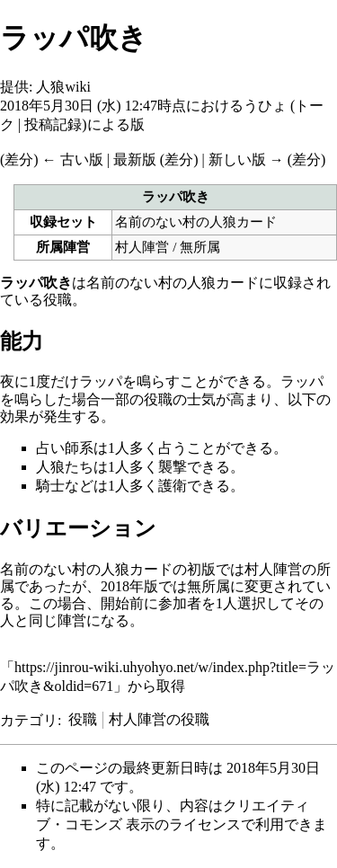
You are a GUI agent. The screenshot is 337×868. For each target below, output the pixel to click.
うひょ (265, 106)
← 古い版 (73, 159)
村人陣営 (142, 247)
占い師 (58, 448)
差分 (19, 159)
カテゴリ (29, 719)
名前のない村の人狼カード (196, 221)
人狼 (50, 467)
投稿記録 (53, 124)
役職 (83, 719)
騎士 (50, 486)
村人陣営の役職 (159, 719)
